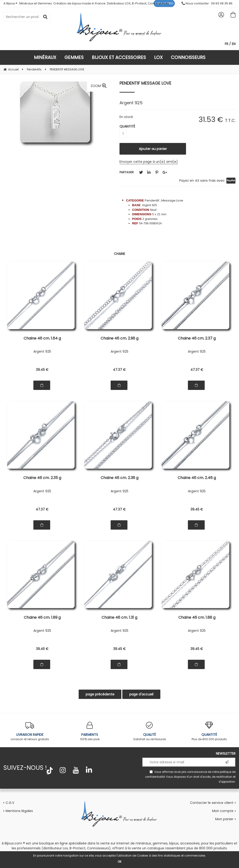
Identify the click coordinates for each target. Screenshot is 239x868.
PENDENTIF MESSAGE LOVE (145, 83)
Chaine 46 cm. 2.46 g (197, 478)
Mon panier (224, 819)
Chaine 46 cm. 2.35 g (42, 478)
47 (119, 370)
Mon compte (223, 811)
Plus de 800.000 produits (209, 731)
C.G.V (10, 803)
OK (119, 862)
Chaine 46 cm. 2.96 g (119, 339)
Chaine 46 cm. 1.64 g (42, 339)
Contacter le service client (212, 803)
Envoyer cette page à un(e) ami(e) (149, 162)
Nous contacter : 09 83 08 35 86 (207, 3)
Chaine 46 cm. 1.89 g (42, 618)
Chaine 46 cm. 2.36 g (119, 478)
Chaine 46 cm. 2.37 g (197, 339)
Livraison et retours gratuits (30, 731)
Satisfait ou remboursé (149, 731)
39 (42, 370)
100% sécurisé (90, 731)
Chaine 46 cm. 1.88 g (197, 618)
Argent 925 (42, 351)
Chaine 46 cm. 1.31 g (119, 618)
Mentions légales (19, 811)
